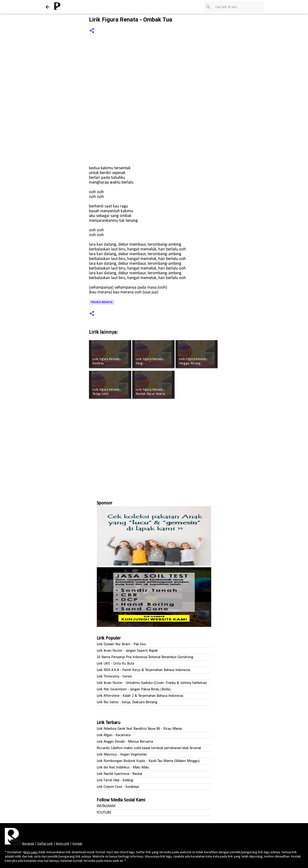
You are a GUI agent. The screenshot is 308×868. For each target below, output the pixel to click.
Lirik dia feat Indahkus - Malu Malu (123, 767)
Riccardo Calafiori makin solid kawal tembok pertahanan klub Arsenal (149, 748)
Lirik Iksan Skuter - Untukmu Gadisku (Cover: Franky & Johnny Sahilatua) (152, 683)
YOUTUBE (104, 813)
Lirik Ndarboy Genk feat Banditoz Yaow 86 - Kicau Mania (139, 729)
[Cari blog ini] (238, 7)
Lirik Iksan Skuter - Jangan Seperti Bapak (127, 651)
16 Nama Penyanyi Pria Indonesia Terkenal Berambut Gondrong (145, 657)
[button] (92, 31)
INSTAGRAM (106, 806)
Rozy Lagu (30, 852)
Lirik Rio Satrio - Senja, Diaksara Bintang (127, 702)
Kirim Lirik (63, 844)
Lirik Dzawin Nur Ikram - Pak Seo (121, 644)
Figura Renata (102, 302)
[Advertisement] (154, 448)
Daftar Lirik (45, 844)
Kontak (77, 844)
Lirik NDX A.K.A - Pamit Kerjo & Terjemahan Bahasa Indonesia (143, 670)
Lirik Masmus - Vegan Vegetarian (122, 755)
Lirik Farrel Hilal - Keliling (115, 780)
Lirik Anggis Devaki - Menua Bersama (125, 742)
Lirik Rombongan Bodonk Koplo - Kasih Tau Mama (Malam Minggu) (148, 761)
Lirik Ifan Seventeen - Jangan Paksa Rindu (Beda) (134, 689)
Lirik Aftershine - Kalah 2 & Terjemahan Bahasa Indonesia (140, 696)
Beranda (28, 844)
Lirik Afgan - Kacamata (114, 735)
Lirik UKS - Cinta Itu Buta (115, 664)
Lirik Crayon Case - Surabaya (118, 787)
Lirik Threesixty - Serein (114, 677)
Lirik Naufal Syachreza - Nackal (119, 774)
